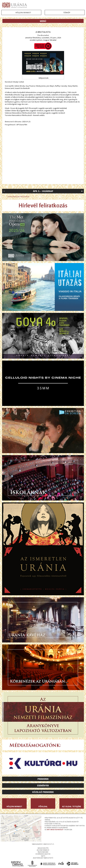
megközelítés (43, 848)
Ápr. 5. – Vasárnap (43, 191)
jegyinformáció (43, 850)
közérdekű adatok (43, 854)
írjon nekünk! (43, 852)
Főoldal (43, 806)
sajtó (43, 856)
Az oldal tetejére (72, 806)
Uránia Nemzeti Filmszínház (18, 197)
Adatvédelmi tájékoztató (43, 858)
